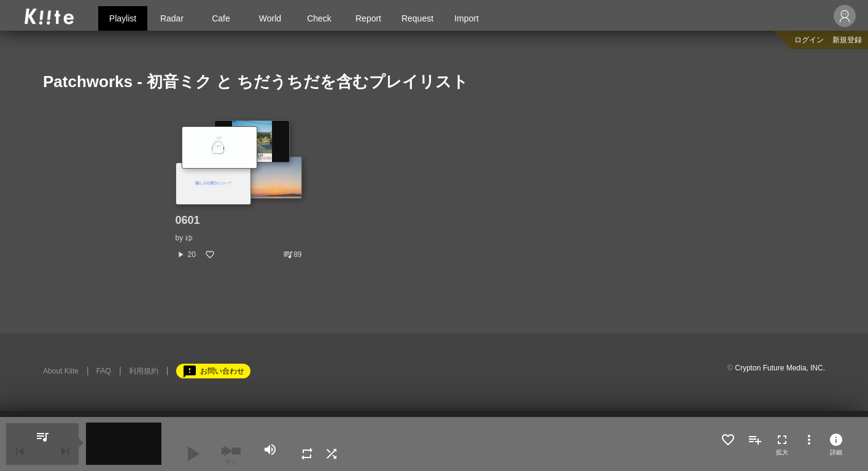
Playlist (123, 18)
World (270, 18)
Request (417, 18)
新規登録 (847, 40)
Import (467, 18)
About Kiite (61, 371)
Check (319, 18)
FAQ (104, 371)
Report (368, 18)
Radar (172, 18)
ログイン (809, 40)
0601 (188, 220)
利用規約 (144, 371)
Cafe (221, 18)
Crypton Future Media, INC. (780, 368)
